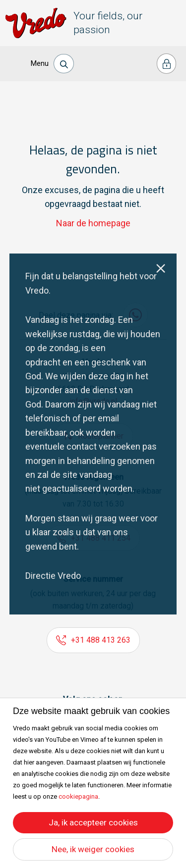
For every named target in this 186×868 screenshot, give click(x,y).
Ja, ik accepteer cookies (93, 822)
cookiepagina (78, 796)
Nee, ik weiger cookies (93, 849)
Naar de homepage (93, 223)
